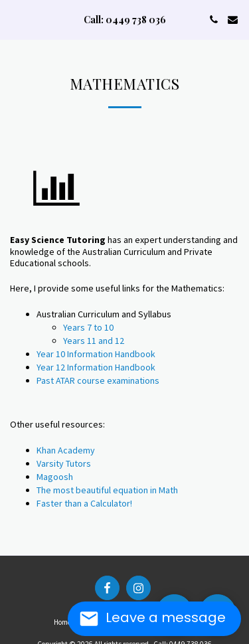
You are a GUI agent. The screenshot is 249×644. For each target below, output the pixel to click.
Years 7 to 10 (88, 327)
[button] (15, 19)
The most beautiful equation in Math (107, 490)
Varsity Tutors (64, 463)
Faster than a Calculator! (84, 503)
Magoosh (55, 477)
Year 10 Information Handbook (96, 354)
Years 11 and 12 (94, 341)
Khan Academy (66, 450)
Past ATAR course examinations (98, 380)
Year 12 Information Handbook (96, 367)
